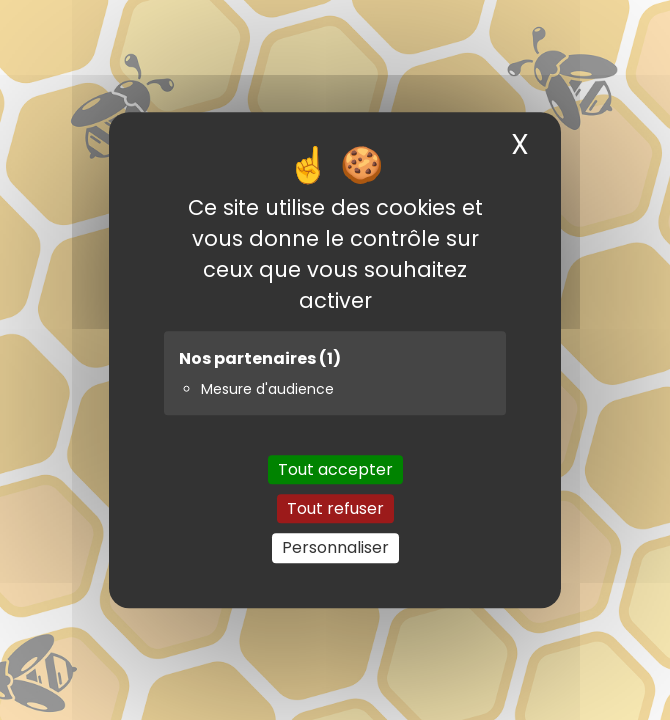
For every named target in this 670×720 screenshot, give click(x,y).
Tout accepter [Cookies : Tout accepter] (335, 469)
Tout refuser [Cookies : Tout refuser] (335, 508)
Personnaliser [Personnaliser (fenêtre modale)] (335, 548)
